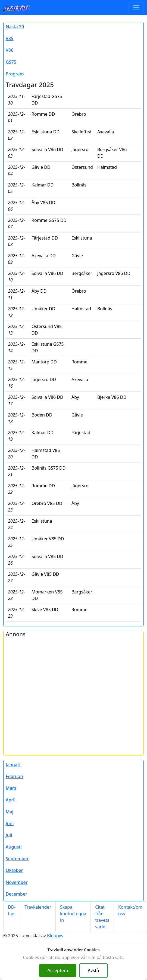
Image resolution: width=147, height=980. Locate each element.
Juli (9, 835)
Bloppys (55, 936)
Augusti (14, 847)
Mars (11, 788)
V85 (10, 38)
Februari (15, 776)
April (11, 800)
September (17, 859)
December (16, 894)
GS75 (11, 62)
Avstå (93, 970)
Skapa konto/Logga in (73, 914)
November (17, 882)
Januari (13, 765)
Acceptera (58, 970)
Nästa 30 (15, 27)
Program (15, 74)
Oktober (14, 870)
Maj (10, 812)
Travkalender (38, 907)
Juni (10, 823)
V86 (10, 50)
